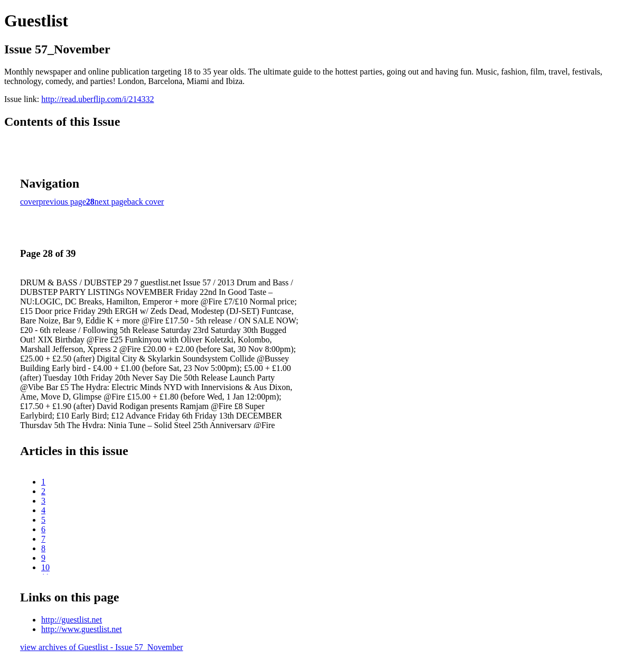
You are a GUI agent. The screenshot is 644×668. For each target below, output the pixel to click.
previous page (63, 202)
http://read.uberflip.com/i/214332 (97, 99)
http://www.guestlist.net (82, 629)
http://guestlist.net (72, 620)
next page (111, 202)
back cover (146, 202)
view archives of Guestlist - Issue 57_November (101, 647)
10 (45, 567)
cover (30, 202)
